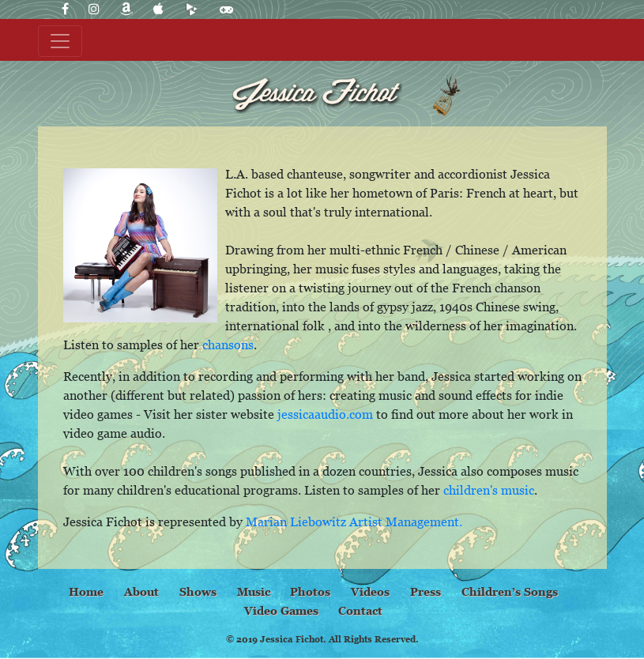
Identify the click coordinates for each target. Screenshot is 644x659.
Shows (198, 591)
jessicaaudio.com (325, 414)
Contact (360, 610)
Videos (370, 591)
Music (254, 591)
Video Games (281, 610)
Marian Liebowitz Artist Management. (354, 522)
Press (426, 591)
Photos (310, 591)
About (141, 591)
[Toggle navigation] (60, 41)
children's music (489, 490)
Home (86, 591)
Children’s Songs (510, 591)
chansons (228, 345)
